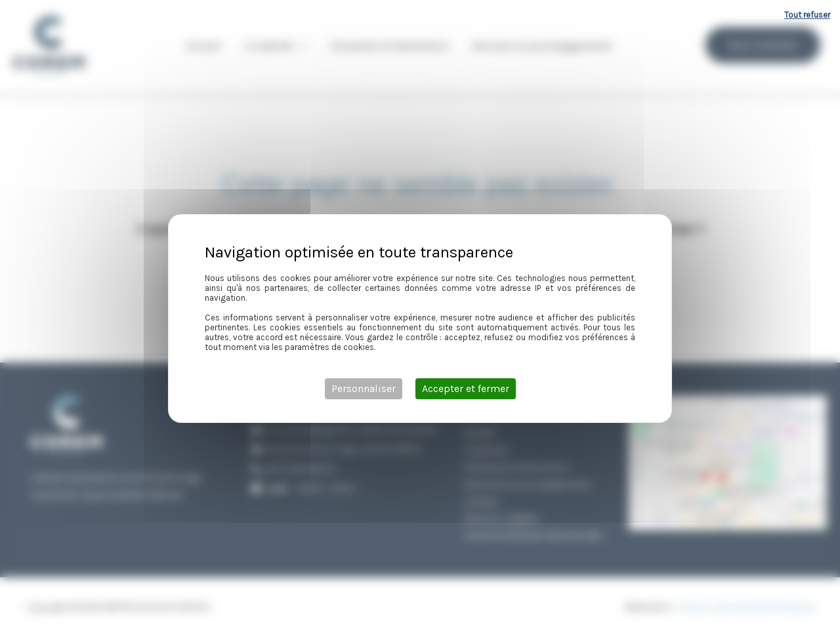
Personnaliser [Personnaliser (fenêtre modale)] (364, 388)
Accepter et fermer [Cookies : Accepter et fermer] (466, 388)
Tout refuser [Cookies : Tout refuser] (807, 15)
